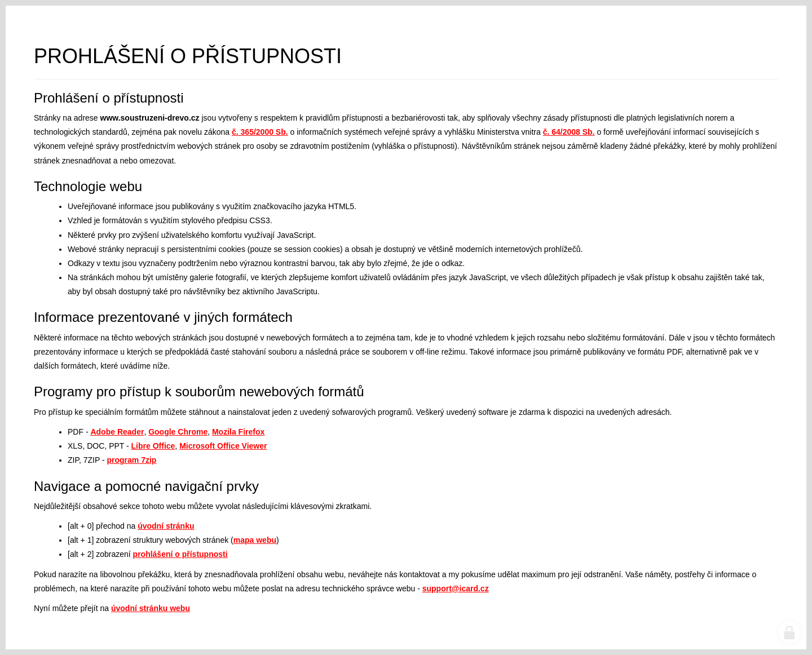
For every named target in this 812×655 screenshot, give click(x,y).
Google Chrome (178, 432)
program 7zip (132, 460)
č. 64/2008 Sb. (569, 132)
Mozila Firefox (238, 432)
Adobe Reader (117, 432)
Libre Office (153, 446)
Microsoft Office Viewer (223, 446)
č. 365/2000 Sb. (260, 132)
